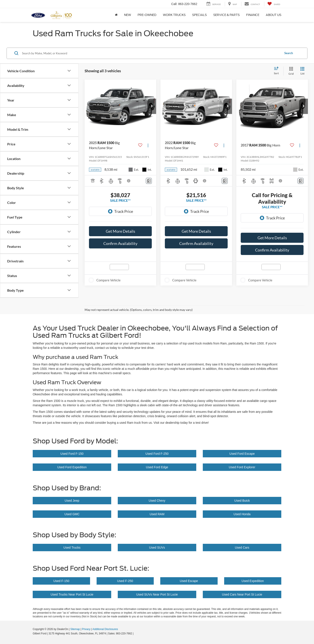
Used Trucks (72, 548)
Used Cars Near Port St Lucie (242, 594)
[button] (152, 106)
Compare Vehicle (108, 280)
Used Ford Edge (157, 467)
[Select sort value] (278, 71)
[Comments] (149, 181)
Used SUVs (157, 548)
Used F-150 (61, 581)
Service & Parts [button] (226, 15)
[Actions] (148, 145)
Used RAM (157, 514)
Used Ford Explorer (242, 467)
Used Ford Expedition (72, 467)
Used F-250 (125, 581)
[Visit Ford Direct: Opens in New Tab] (136, 634)
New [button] (128, 15)
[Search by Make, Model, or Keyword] (151, 53)
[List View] (302, 71)
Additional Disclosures (105, 629)
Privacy (86, 629)
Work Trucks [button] (174, 15)
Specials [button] (199, 15)
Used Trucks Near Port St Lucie (72, 594)
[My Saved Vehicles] (274, 4)
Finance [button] (253, 15)
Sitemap (75, 629)
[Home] (116, 15)
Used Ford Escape (242, 454)
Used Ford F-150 (72, 454)
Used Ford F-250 (157, 454)
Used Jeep (72, 501)
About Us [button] (274, 15)
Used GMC (72, 514)
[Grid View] (290, 71)
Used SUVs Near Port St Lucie (157, 594)
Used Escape (189, 581)
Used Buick (242, 501)
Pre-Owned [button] (147, 15)
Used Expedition (253, 581)
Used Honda (242, 514)
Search (289, 53)
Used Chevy (157, 501)
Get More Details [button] (120, 231)
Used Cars (242, 548)
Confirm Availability (120, 243)
